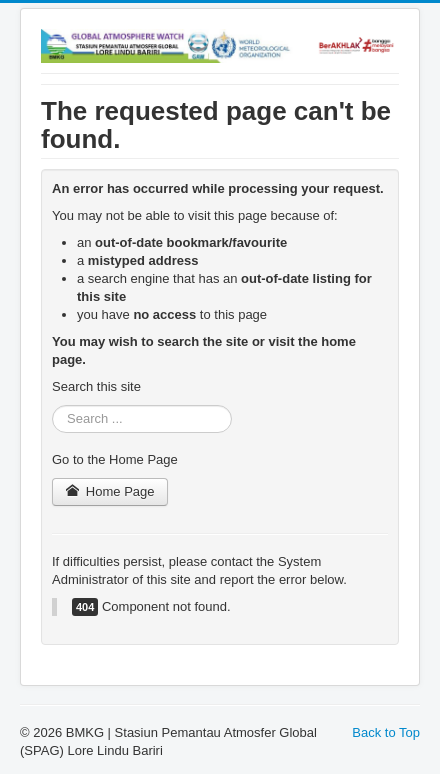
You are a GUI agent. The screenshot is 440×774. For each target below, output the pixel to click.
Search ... (52, 405)
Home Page (110, 491)
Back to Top (386, 732)
